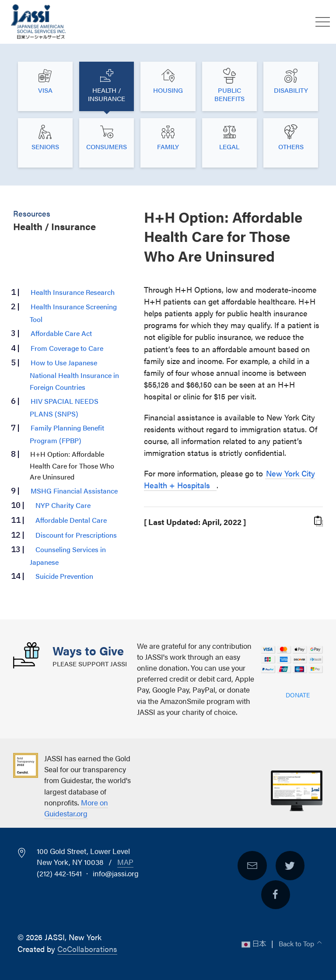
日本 (255, 943)
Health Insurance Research (73, 292)
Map (125, 862)
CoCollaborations (87, 949)
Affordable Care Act (61, 333)
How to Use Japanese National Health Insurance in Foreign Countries (74, 374)
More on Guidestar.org (76, 808)
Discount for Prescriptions (76, 535)
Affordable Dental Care (71, 520)
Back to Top (297, 943)
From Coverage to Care (67, 348)
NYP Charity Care (63, 505)
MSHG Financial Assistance (74, 490)
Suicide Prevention (64, 576)
